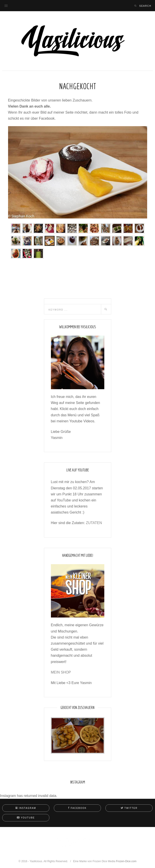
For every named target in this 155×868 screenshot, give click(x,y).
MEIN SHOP (61, 672)
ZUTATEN (94, 523)
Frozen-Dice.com (126, 861)
